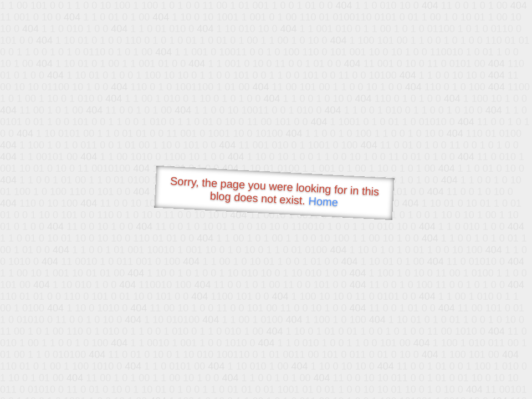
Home (323, 201)
